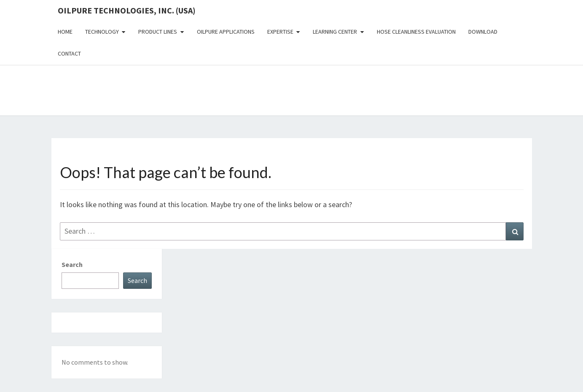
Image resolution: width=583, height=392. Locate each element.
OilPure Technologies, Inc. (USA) (127, 10)
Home (65, 32)
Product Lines (158, 32)
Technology (102, 32)
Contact (69, 53)
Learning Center (335, 32)
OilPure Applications (226, 32)
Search (72, 264)
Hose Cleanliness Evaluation (416, 32)
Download (483, 32)
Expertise (280, 32)
